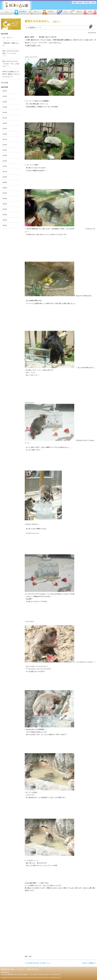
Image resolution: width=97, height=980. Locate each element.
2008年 (5, 188)
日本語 (75, 2)
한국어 (93, 2)
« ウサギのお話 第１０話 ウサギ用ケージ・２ (38, 963)
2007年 (5, 193)
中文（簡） (87, 2)
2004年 (5, 209)
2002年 (5, 220)
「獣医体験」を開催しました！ (11, 44)
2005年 (5, 204)
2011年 (5, 172)
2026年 (5, 91)
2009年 (5, 182)
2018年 (5, 134)
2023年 (5, 107)
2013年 (5, 161)
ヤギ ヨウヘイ (8, 38)
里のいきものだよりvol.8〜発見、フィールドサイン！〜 (11, 53)
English (80, 2)
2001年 (5, 225)
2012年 (5, 166)
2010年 (5, 177)
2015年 (5, 150)
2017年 (5, 139)
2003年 (5, 215)
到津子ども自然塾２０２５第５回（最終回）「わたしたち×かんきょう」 (11, 74)
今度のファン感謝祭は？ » (89, 963)
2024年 (5, 102)
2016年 (5, 145)
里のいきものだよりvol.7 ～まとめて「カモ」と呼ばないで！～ (11, 64)
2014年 (5, 155)
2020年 (5, 123)
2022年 (5, 112)
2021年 (5, 118)
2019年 (5, 128)
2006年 (5, 198)
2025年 (5, 96)
